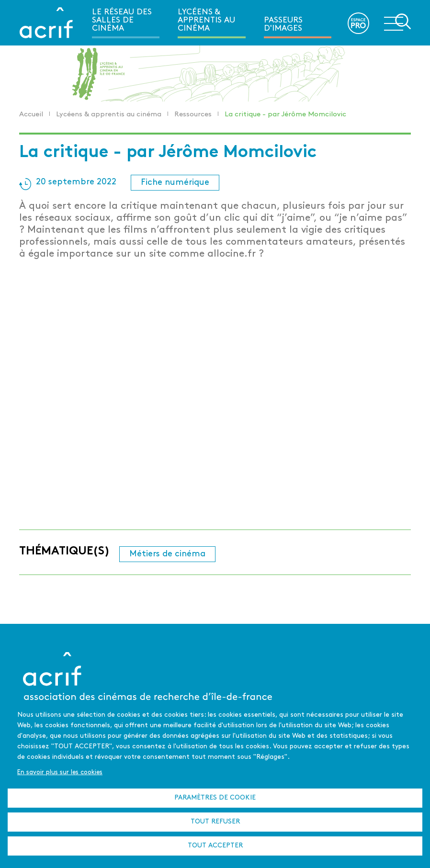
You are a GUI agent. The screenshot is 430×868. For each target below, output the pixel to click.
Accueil (31, 115)
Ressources (193, 115)
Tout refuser (215, 822)
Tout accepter (215, 846)
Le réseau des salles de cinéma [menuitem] (122, 20)
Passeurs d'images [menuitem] (283, 24)
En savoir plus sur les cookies (60, 772)
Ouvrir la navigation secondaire (397, 22)
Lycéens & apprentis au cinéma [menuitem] (206, 20)
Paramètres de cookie (215, 798)
